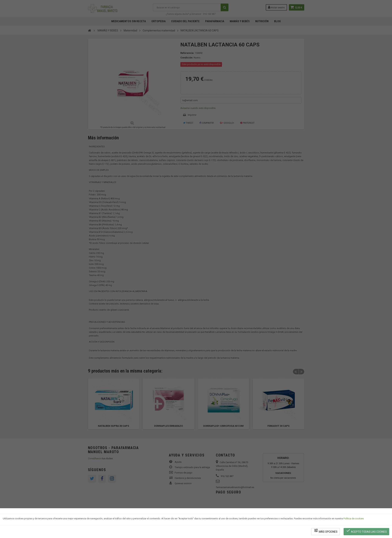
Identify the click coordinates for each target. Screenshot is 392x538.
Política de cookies (354, 519)
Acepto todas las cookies (366, 531)
